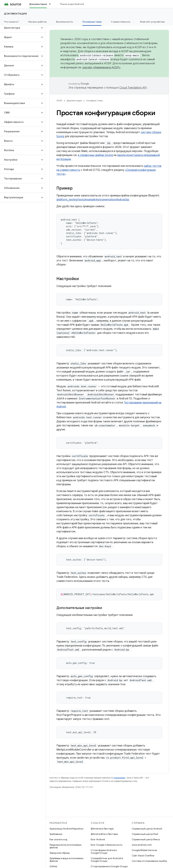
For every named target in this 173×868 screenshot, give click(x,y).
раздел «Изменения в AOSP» (102, 67)
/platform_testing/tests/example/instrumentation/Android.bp (93, 200)
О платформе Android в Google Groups (104, 852)
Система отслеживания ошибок (149, 861)
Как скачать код (58, 839)
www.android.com (142, 845)
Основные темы (94, 101)
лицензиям (119, 778)
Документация (15, 14)
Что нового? (11, 22)
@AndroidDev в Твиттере (104, 834)
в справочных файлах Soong (95, 155)
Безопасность (64, 22)
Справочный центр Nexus (146, 839)
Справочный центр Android (147, 829)
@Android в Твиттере (102, 829)
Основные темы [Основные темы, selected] (92, 22)
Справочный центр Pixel (145, 834)
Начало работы (37, 22)
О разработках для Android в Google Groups (107, 860)
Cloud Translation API (133, 88)
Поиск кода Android (72, 4)
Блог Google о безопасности (107, 845)
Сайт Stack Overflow (143, 856)
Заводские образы (60, 853)
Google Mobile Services (144, 850)
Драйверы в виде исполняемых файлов (66, 860)
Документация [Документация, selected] (38, 4)
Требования (56, 834)
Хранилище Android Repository (66, 829)
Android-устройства (152, 22)
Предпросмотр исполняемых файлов (66, 846)
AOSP (59, 101)
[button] (20, 28)
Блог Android (98, 839)
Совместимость (121, 22)
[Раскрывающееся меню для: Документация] (51, 4)
